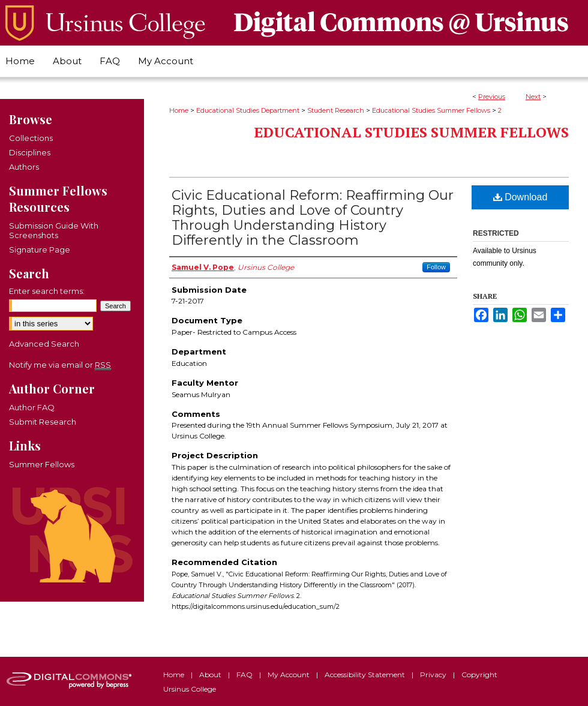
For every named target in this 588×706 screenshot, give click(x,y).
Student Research (336, 110)
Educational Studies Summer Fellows (431, 110)
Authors (24, 167)
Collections (31, 138)
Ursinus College (190, 689)
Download (520, 197)
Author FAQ (32, 407)
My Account (289, 675)
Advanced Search (44, 344)
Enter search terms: (47, 291)
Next (533, 97)
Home (179, 110)
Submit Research (43, 422)
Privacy (434, 675)
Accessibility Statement (366, 675)
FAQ (245, 675)
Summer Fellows (42, 464)
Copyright (479, 675)
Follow (436, 267)
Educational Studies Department (248, 110)
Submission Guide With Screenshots (54, 230)
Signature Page (40, 250)
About (211, 675)
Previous (492, 97)
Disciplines (30, 152)
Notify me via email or (60, 365)
